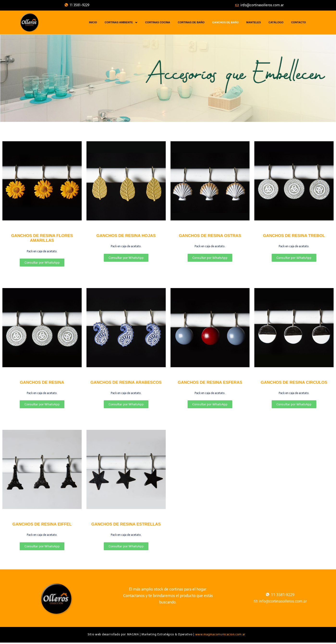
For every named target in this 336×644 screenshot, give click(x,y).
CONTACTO (298, 22)
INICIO (93, 22)
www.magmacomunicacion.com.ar (220, 634)
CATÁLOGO (276, 22)
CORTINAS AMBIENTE (121, 23)
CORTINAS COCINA (158, 22)
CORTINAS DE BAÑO (191, 22)
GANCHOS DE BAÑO (226, 22)
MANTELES (254, 22)
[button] (121, 22)
